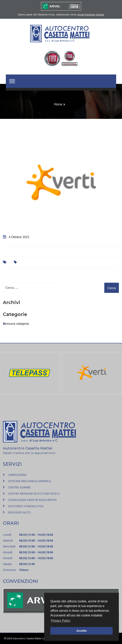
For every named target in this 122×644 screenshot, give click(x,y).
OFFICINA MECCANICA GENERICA (29, 481)
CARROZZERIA (17, 475)
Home (58, 104)
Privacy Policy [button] (61, 621)
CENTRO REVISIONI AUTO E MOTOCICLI (34, 494)
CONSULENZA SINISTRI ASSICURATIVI (32, 500)
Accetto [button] (82, 631)
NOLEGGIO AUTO (19, 512)
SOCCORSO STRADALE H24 (26, 506)
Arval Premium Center (91, 15)
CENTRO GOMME (19, 487)
